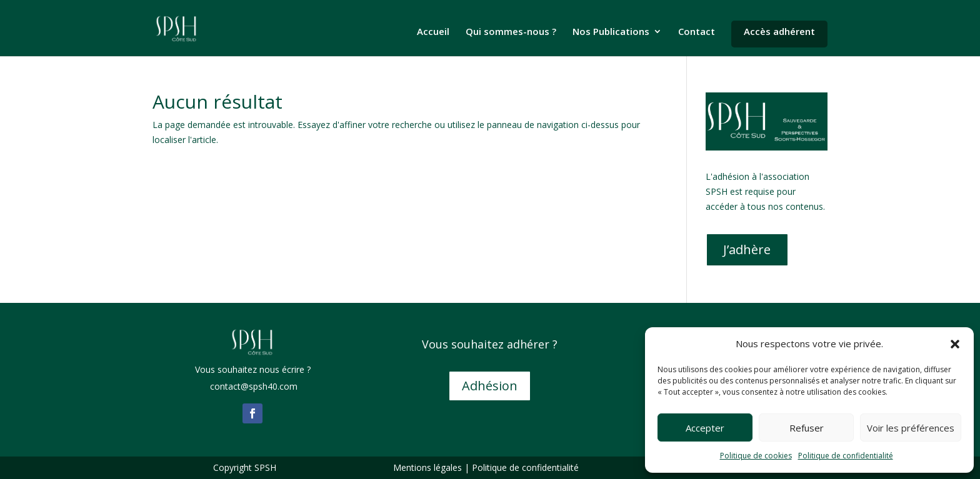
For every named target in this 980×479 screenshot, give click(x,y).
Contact (697, 32)
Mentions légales (427, 467)
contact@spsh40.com (252, 386)
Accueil (433, 32)
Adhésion (490, 386)
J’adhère (747, 249)
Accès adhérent (779, 31)
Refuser (807, 428)
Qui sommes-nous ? (511, 32)
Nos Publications (611, 32)
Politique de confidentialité (846, 456)
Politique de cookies (756, 456)
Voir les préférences (911, 428)
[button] (955, 344)
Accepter (705, 428)
